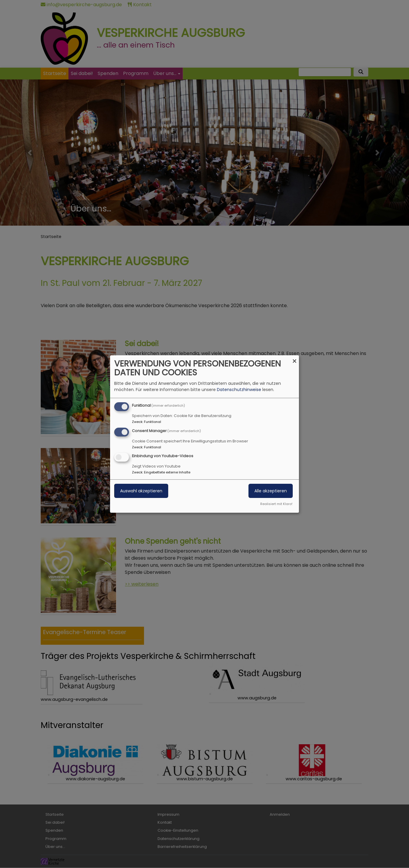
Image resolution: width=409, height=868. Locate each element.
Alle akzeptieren (271, 491)
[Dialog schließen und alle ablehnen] (295, 359)
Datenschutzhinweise (239, 390)
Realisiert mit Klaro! (276, 504)
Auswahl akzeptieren (141, 491)
